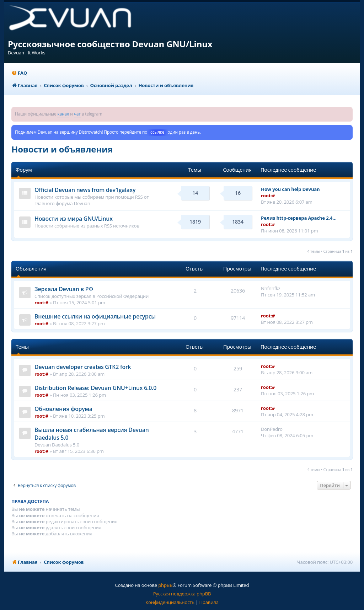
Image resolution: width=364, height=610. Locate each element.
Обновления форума (63, 409)
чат (77, 114)
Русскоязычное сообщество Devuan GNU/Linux (110, 44)
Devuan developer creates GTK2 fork (83, 367)
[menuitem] (19, 73)
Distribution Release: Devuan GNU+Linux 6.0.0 (95, 388)
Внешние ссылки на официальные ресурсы (95, 316)
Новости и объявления (62, 149)
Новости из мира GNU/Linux (74, 219)
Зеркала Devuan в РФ (64, 289)
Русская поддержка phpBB (182, 594)
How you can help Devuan (290, 189)
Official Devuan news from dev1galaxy (85, 190)
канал (63, 114)
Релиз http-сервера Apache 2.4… (299, 218)
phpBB (165, 585)
